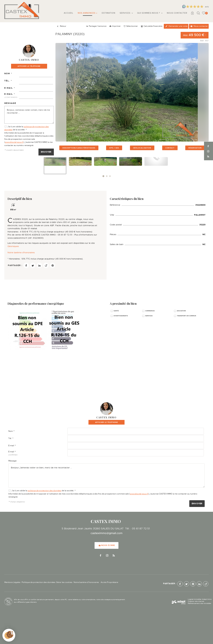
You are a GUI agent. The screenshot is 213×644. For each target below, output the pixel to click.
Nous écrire (107, 545)
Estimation (109, 13)
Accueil (69, 13)
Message (10, 103)
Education (181, 311)
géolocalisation (142, 148)
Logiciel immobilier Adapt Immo (200, 599)
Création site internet (196, 601)
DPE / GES (114, 148)
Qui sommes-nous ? (150, 13)
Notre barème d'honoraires (21, 253)
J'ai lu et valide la (16, 127)
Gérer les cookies (64, 582)
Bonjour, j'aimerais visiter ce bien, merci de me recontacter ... (29, 115)
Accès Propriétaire (109, 582)
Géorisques (13, 246)
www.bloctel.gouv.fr (14, 142)
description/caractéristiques (79, 148)
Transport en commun (186, 316)
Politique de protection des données (38, 582)
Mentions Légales (12, 582)
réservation (195, 148)
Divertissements (121, 316)
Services (126, 13)
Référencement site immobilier (200, 603)
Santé (116, 311)
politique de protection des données (44, 491)
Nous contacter (177, 13)
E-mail (10, 88)
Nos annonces (87, 13)
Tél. (8, 81)
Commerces (150, 311)
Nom (8, 74)
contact (170, 148)
